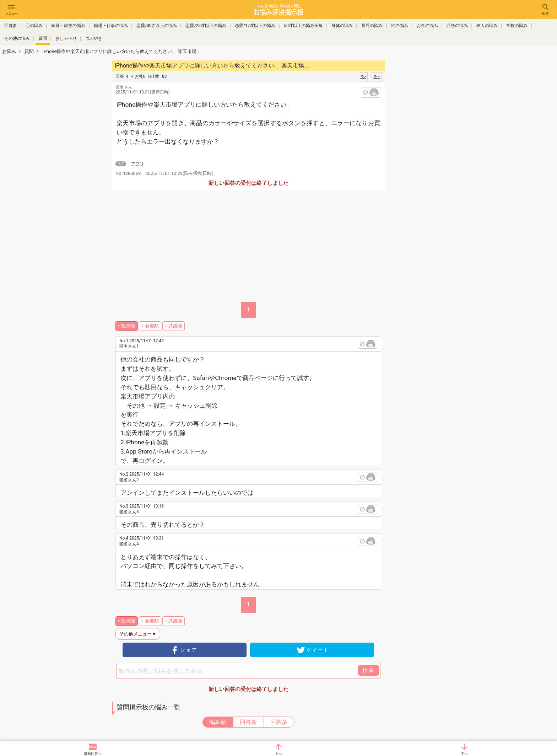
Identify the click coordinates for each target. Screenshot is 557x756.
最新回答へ (93, 754)
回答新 (248, 722)
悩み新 (218, 722)
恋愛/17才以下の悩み (255, 26)
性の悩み (400, 26)
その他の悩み (17, 38)
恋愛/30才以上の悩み (157, 26)
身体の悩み (342, 26)
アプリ (137, 164)
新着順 (152, 326)
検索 (546, 9)
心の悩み (34, 26)
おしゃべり (66, 38)
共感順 (175, 326)
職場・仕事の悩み (111, 26)
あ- (363, 76)
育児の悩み (372, 26)
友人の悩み (487, 26)
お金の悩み (427, 26)
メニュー (11, 9)
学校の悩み (517, 26)
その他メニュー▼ (138, 634)
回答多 (11, 26)
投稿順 (128, 326)
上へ (278, 754)
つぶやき (94, 38)
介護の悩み (457, 26)
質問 (43, 38)
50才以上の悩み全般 (303, 26)
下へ (464, 754)
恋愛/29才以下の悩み (206, 26)
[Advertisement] (435, 166)
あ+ (377, 76)
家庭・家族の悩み (68, 26)
